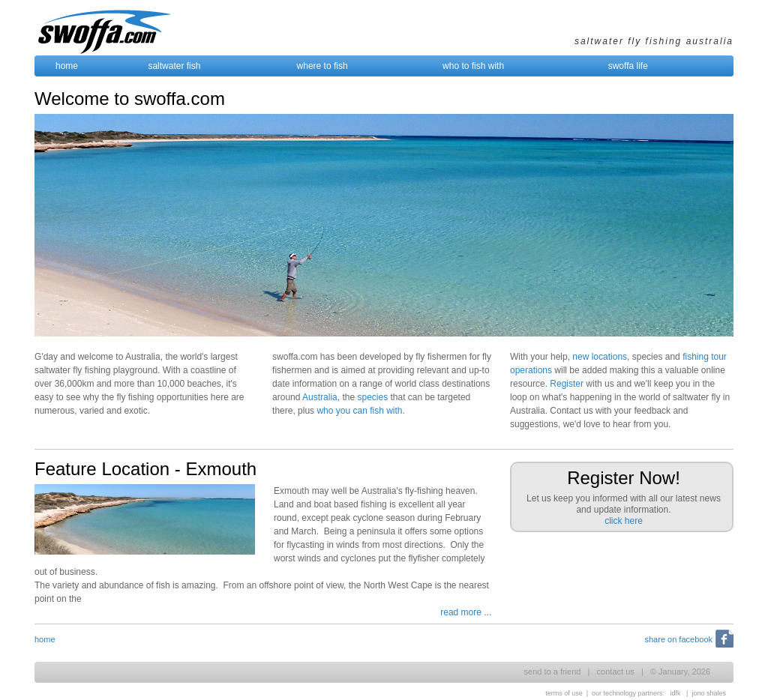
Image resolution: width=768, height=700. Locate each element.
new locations (600, 357)
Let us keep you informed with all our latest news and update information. (624, 497)
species (372, 397)
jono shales (709, 693)
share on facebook (678, 639)
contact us (616, 672)
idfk (676, 693)
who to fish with (473, 66)
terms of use (564, 693)
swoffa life (628, 66)
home (67, 66)
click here (624, 521)
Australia (320, 397)
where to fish (322, 66)
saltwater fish (174, 66)
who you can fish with (359, 411)
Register (567, 384)
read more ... (466, 612)
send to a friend (553, 672)
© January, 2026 (680, 672)
